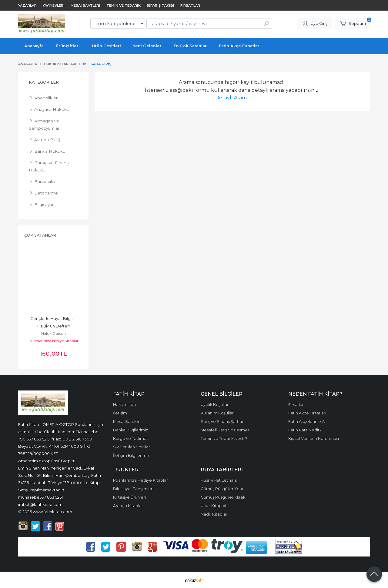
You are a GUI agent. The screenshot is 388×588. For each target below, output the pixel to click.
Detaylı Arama (232, 98)
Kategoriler (44, 82)
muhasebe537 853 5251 (40, 497)
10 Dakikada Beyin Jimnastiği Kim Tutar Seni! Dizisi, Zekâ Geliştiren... (54, 326)
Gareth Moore (53, 333)
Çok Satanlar (40, 235)
